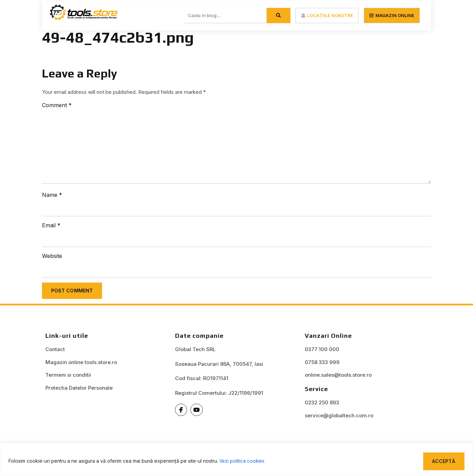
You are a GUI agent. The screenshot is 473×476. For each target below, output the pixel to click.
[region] (236, 459)
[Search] (278, 16)
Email (51, 226)
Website (52, 257)
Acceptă (443, 461)
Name (52, 195)
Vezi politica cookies (243, 461)
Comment (57, 105)
